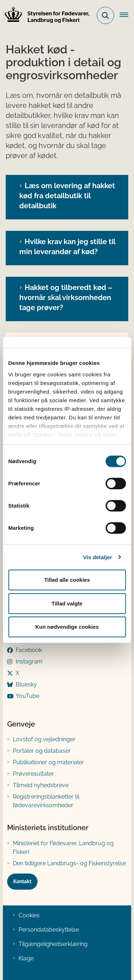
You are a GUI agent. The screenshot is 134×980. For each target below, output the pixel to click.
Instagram (29, 662)
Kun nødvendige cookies (67, 627)
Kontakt (22, 881)
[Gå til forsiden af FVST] (45, 16)
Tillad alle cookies (67, 580)
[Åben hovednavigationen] (127, 15)
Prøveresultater (33, 774)
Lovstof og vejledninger (44, 739)
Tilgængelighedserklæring (53, 944)
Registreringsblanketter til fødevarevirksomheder (46, 801)
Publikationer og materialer (48, 762)
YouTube (28, 696)
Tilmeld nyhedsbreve (41, 785)
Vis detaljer (98, 557)
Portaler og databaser (42, 751)
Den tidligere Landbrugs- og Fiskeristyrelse (69, 863)
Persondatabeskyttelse (49, 930)
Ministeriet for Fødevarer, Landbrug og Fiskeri (63, 848)
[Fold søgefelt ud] (105, 15)
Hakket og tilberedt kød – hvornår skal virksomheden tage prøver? (66, 298)
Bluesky (26, 684)
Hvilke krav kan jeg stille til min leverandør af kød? (67, 247)
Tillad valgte (67, 603)
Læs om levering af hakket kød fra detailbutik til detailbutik (67, 196)
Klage (26, 958)
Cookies (29, 915)
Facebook (29, 650)
